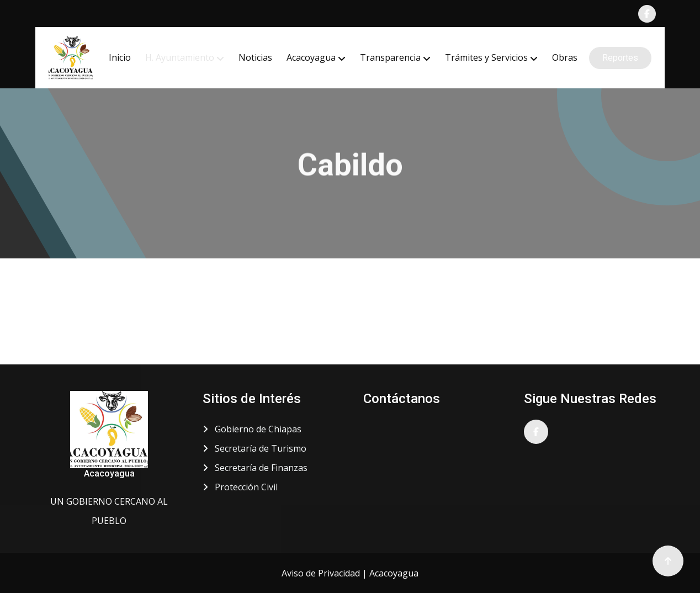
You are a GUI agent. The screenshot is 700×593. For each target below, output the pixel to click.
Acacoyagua (311, 57)
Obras (565, 57)
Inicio (120, 57)
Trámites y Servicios (486, 57)
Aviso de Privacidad (321, 573)
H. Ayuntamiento (180, 57)
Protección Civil (240, 487)
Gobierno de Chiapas (252, 429)
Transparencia (390, 57)
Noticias (255, 57)
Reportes (620, 58)
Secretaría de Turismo (254, 448)
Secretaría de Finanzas (255, 468)
